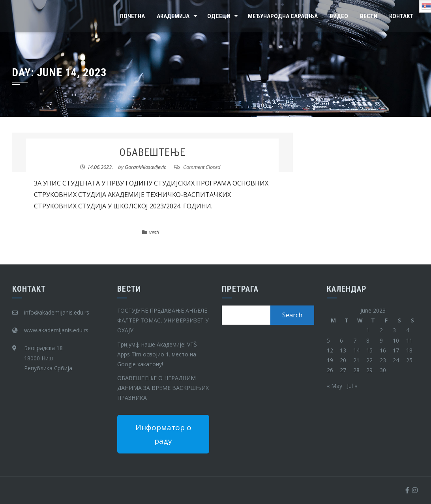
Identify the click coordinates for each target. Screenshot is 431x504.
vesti (154, 232)
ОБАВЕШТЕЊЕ (152, 152)
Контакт (401, 16)
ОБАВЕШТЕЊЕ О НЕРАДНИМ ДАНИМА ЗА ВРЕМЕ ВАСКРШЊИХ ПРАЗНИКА (163, 388)
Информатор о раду (163, 434)
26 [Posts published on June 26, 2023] (330, 370)
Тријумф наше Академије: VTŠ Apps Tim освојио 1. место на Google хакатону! (157, 354)
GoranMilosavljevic (145, 167)
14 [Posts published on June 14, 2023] (356, 350)
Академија (173, 16)
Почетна (132, 16)
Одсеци (219, 16)
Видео (339, 16)
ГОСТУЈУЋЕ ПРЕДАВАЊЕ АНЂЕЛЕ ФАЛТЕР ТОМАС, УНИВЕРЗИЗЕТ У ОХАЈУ (163, 320)
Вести (369, 16)
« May (334, 386)
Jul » (352, 386)
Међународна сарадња (283, 16)
